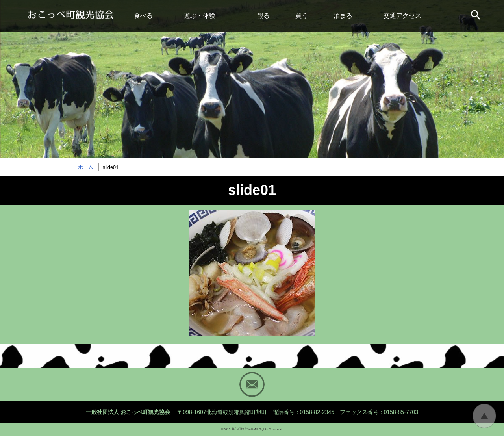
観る (263, 16)
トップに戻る (484, 416)
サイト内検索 (476, 16)
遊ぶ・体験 (200, 16)
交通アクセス (402, 16)
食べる (143, 16)
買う (302, 16)
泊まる (343, 16)
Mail (252, 384)
